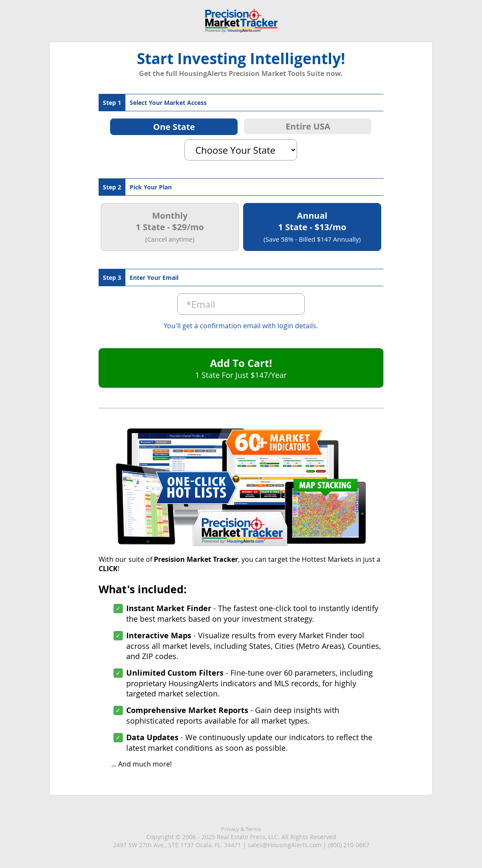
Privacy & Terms (241, 829)
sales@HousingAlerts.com (285, 845)
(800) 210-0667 (349, 845)
